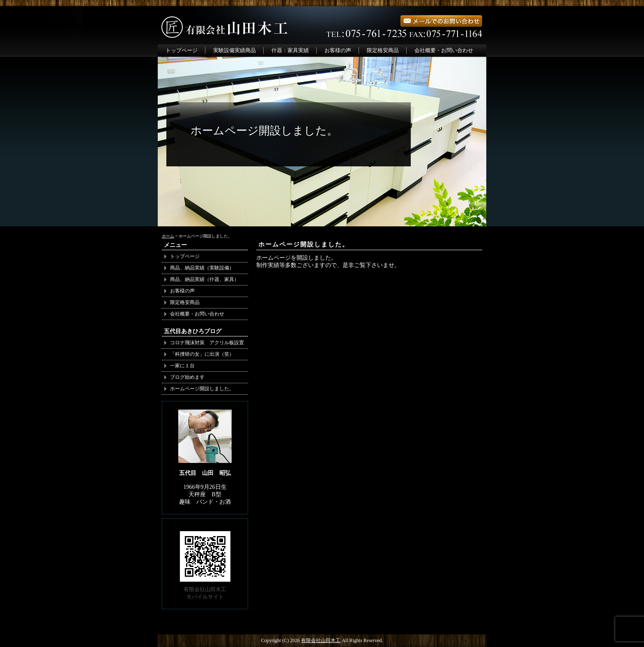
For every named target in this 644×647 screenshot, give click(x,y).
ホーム (168, 236)
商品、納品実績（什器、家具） (207, 279)
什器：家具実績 (290, 50)
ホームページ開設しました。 (304, 244)
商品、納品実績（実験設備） (202, 268)
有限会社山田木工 (321, 640)
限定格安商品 (383, 50)
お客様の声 (338, 50)
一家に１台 (182, 366)
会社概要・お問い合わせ (444, 50)
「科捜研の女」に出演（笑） (202, 354)
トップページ (182, 50)
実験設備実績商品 (235, 50)
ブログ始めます (187, 377)
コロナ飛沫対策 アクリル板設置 (207, 343)
